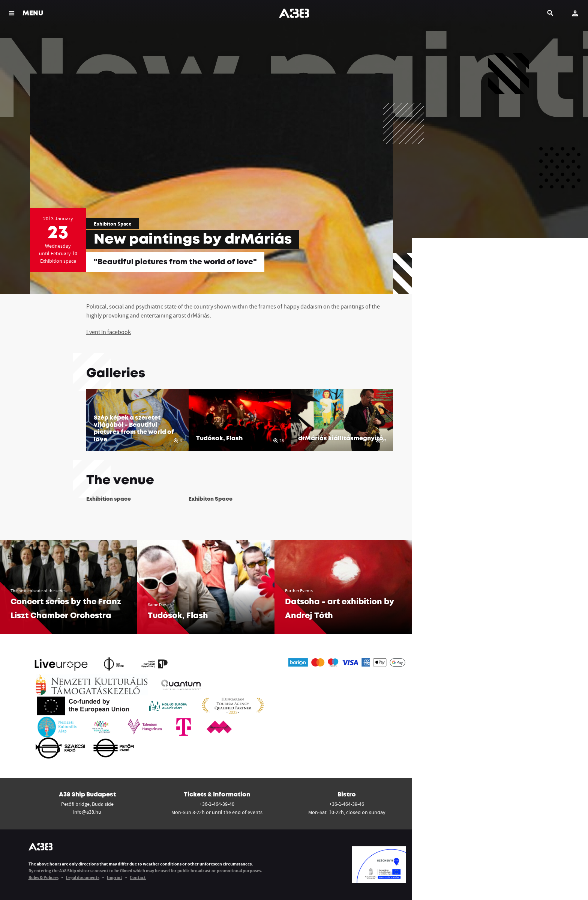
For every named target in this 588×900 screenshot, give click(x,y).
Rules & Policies (43, 877)
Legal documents (83, 877)
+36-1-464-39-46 (347, 804)
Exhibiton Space (112, 224)
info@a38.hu (87, 812)
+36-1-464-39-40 (217, 804)
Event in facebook (109, 332)
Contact (138, 877)
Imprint (115, 877)
